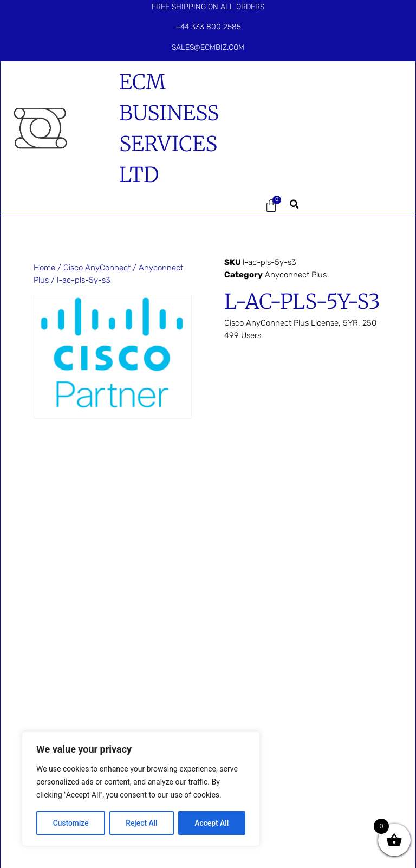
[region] (141, 789)
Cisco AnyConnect (97, 268)
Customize (71, 823)
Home (44, 268)
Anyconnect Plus (296, 275)
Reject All (142, 823)
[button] (237, 206)
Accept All (212, 823)
